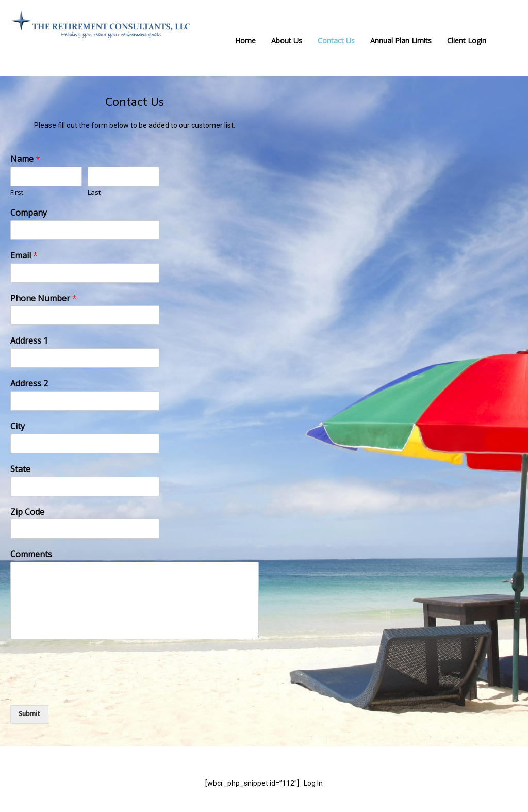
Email (24, 256)
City (18, 426)
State (20, 469)
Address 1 (29, 341)
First (17, 193)
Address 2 (29, 384)
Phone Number (44, 298)
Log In (313, 783)
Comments (31, 554)
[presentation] (89, 688)
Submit (29, 714)
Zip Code (27, 512)
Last (94, 193)
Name (25, 159)
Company (29, 213)
